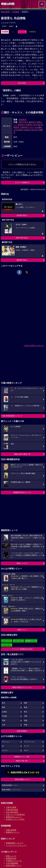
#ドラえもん (6, 641)
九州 (4, 725)
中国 (4, 721)
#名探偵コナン (30, 641)
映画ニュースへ (22, 563)
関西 (4, 707)
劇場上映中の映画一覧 (22, 454)
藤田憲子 (32, 122)
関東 (26, 703)
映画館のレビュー (13, 832)
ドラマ (4, 26)
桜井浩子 (21, 125)
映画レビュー (22, 630)
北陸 (26, 716)
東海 (26, 707)
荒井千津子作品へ (22, 238)
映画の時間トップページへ (12, 790)
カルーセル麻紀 (36, 127)
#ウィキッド (18, 641)
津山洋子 (35, 130)
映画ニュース (11, 856)
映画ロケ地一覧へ (22, 761)
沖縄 (26, 725)
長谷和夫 (23, 120)
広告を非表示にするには (34, 346)
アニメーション (30, 742)
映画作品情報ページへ (10, 785)
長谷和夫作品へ (22, 215)
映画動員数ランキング (14, 843)
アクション (6, 742)
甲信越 (4, 716)
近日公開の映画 (12, 812)
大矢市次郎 (18, 130)
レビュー (21, 32)
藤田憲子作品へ (22, 260)
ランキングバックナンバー (16, 845)
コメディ (5, 750)
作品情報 (16, 12)
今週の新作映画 (12, 810)
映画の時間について (22, 779)
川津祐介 (29, 125)
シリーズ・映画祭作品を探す (22, 649)
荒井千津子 (24, 122)
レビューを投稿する (22, 182)
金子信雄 (37, 125)
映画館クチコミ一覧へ (22, 757)
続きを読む (22, 83)
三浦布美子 (24, 127)
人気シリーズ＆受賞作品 (15, 815)
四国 (26, 721)
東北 (26, 712)
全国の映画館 (11, 830)
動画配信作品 (11, 858)
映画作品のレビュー (14, 817)
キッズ (26, 746)
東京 (4, 703)
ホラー (26, 750)
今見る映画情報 (12, 863)
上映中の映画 (11, 807)
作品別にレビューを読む (15, 819)
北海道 (4, 712)
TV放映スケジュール (14, 861)
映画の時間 (5, 12)
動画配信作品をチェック (22, 492)
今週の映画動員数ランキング (12, 416)
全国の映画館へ (22, 731)
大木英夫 (27, 130)
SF (3, 746)
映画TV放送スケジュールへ (22, 687)
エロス (11, 26)
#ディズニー (6, 645)
